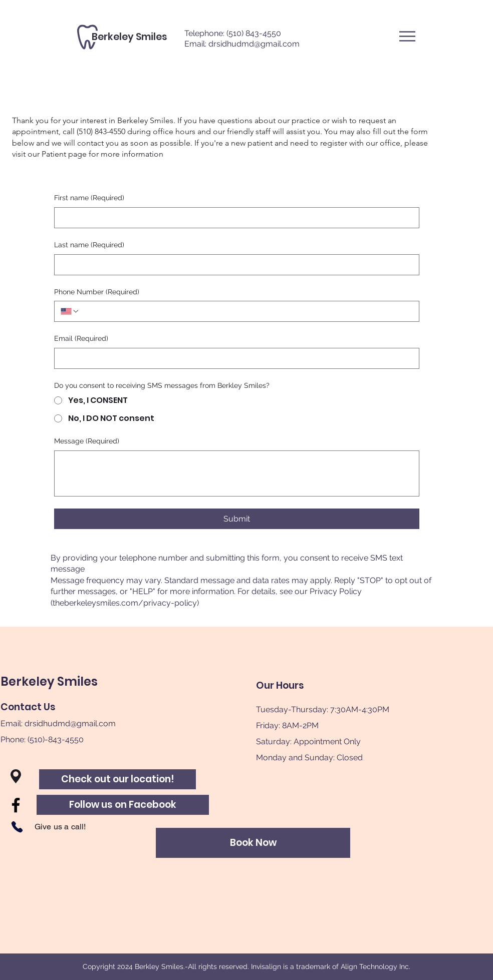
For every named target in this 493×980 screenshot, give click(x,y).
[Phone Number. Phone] (246, 311)
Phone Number (97, 292)
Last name (89, 245)
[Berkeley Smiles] (130, 37)
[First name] (234, 218)
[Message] (237, 473)
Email (81, 339)
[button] (407, 36)
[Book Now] (253, 843)
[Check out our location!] (117, 779)
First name (89, 198)
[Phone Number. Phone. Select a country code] (70, 311)
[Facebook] (16, 805)
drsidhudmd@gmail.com (254, 44)
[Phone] (17, 827)
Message (87, 441)
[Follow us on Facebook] (123, 805)
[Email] (234, 358)
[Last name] (234, 265)
